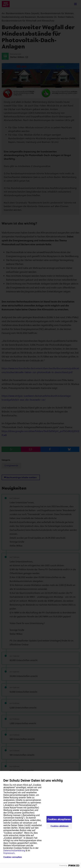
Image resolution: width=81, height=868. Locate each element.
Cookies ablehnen (60, 826)
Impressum (9, 853)
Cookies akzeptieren (59, 819)
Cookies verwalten (13, 857)
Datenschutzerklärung (14, 851)
